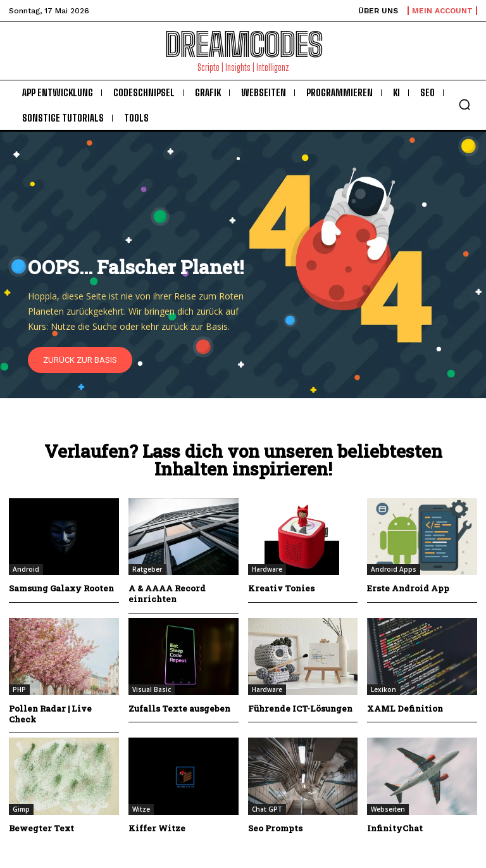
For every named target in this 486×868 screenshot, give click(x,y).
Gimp (21, 809)
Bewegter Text (41, 828)
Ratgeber (147, 569)
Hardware (267, 569)
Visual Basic (152, 689)
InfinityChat (395, 828)
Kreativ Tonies (281, 588)
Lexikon (383, 689)
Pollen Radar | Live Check (50, 714)
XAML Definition (405, 708)
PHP (19, 689)
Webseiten (388, 809)
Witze (141, 809)
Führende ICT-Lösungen (300, 708)
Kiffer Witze (157, 828)
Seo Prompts (275, 828)
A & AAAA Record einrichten (167, 594)
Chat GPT (267, 809)
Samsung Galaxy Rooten (61, 588)
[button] (464, 104)
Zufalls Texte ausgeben (179, 708)
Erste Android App (408, 588)
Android (26, 569)
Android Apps (394, 569)
